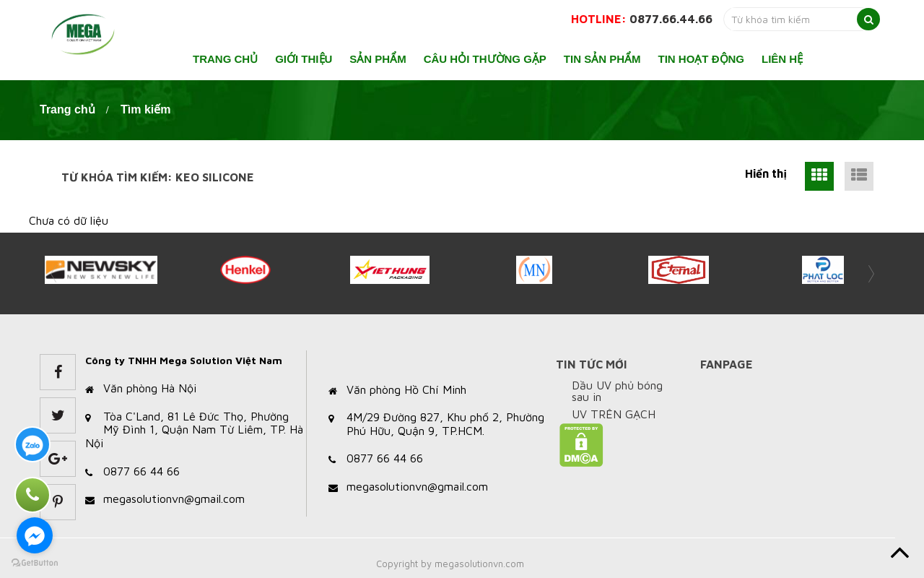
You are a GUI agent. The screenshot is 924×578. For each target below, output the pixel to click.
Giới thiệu (304, 59)
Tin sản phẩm (602, 59)
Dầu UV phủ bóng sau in (617, 391)
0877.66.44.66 (671, 19)
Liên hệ (782, 59)
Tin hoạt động (702, 59)
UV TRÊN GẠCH (614, 414)
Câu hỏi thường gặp (485, 59)
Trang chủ (225, 59)
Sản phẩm (378, 59)
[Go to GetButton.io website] (35, 563)
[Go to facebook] (35, 535)
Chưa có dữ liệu (69, 220)
